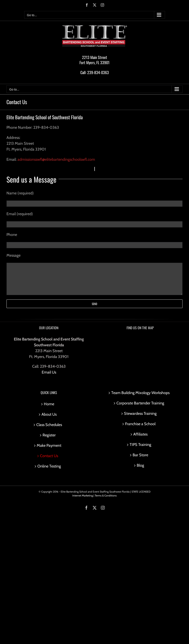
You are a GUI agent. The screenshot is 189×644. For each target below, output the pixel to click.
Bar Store (140, 455)
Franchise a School (140, 424)
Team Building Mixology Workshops (140, 393)
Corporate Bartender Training (140, 403)
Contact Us (49, 456)
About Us (49, 414)
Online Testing (49, 466)
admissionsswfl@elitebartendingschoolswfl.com (56, 159)
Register (49, 435)
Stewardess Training (140, 413)
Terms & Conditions (106, 495)
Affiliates (140, 434)
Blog (140, 465)
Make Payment (49, 445)
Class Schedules (49, 425)
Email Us (49, 372)
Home (49, 404)
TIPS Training (140, 445)
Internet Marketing (83, 495)
